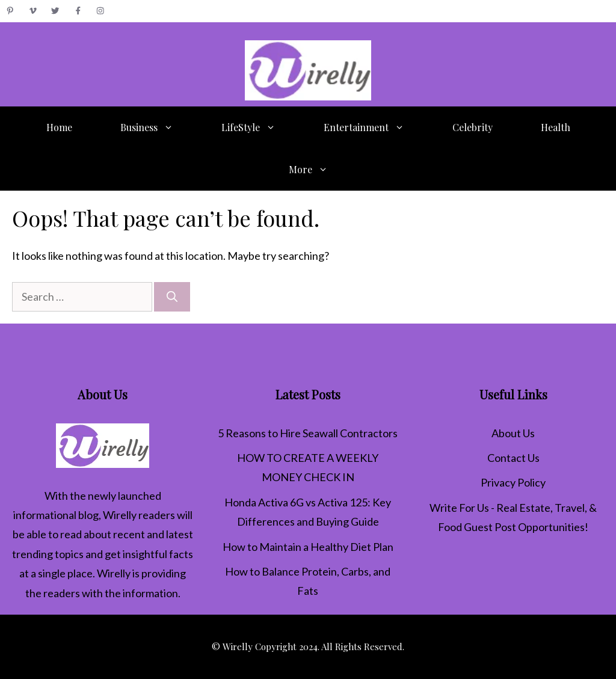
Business (159, 128)
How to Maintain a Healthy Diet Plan (308, 547)
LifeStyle (260, 128)
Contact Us (513, 458)
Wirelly (120, 515)
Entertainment (376, 128)
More (320, 170)
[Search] (172, 297)
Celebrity (473, 127)
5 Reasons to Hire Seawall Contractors (308, 433)
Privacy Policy (513, 482)
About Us (513, 433)
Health (556, 127)
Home (59, 127)
